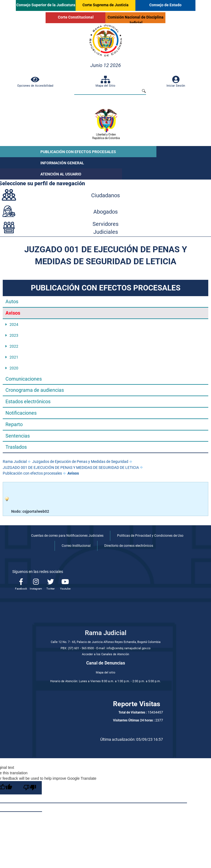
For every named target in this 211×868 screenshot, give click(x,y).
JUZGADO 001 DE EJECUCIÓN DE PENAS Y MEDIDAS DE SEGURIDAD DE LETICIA (71, 468)
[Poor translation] (30, 788)
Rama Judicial (15, 462)
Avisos (73, 473)
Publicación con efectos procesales (32, 473)
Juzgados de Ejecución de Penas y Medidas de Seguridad (80, 462)
